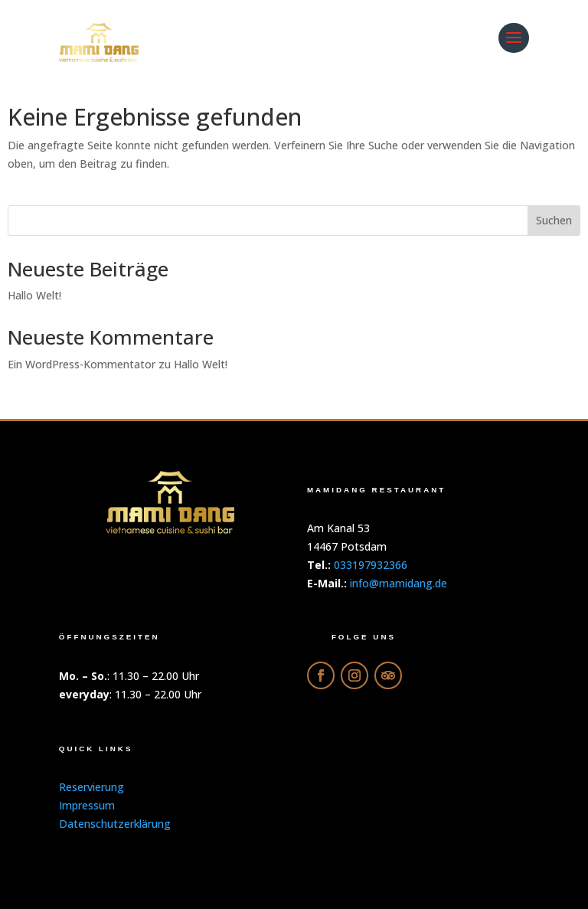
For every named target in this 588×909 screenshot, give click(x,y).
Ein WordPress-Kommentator (82, 364)
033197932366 (371, 565)
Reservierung (91, 787)
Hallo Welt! (34, 295)
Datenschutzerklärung (115, 824)
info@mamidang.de (399, 583)
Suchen (554, 220)
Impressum (87, 805)
